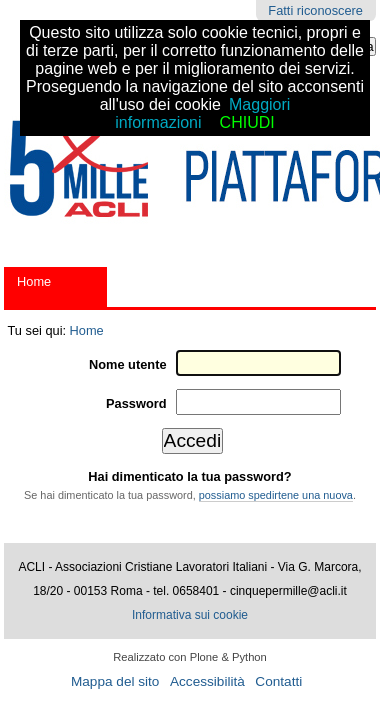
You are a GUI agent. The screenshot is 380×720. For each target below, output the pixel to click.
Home (34, 281)
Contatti (278, 681)
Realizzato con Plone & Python (190, 657)
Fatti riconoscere (315, 10)
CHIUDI (247, 122)
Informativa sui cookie (190, 615)
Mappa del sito (115, 681)
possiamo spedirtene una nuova (276, 495)
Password (136, 403)
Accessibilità (207, 681)
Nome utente (128, 364)
